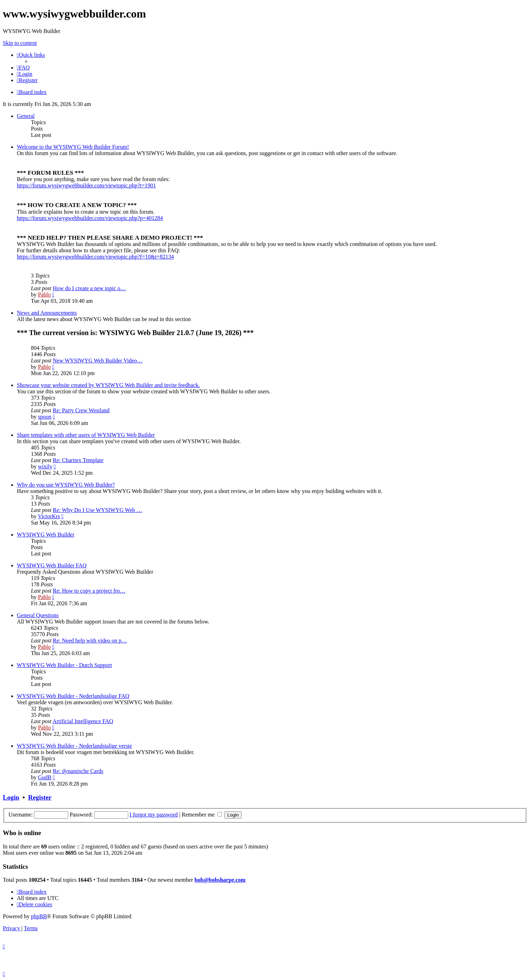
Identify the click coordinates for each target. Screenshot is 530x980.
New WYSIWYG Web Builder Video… (98, 361)
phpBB (39, 916)
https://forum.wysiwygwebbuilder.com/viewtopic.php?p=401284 (90, 218)
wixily (45, 466)
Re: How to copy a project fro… (89, 591)
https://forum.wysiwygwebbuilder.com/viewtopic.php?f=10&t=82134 (95, 257)
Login (11, 797)
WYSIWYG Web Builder (46, 535)
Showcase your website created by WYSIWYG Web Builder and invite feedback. (108, 385)
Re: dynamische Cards (78, 771)
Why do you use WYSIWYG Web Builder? (66, 485)
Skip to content (20, 43)
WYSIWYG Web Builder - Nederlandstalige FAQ (73, 696)
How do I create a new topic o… (89, 288)
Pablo (44, 295)
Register (40, 797)
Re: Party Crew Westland (81, 410)
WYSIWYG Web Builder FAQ (52, 565)
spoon (45, 417)
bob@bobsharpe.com (220, 880)
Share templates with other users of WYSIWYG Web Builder (86, 435)
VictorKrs (49, 516)
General (26, 116)
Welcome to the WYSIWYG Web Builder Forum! (73, 147)
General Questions (38, 615)
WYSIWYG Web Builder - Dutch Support (64, 665)
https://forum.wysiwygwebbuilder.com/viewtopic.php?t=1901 (86, 185)
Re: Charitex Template (78, 460)
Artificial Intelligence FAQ (83, 721)
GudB (45, 777)
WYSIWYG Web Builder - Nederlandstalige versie (74, 746)
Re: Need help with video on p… (90, 641)
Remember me (202, 815)
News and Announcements (47, 313)
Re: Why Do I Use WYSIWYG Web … (97, 510)
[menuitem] (23, 68)
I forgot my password (154, 815)
